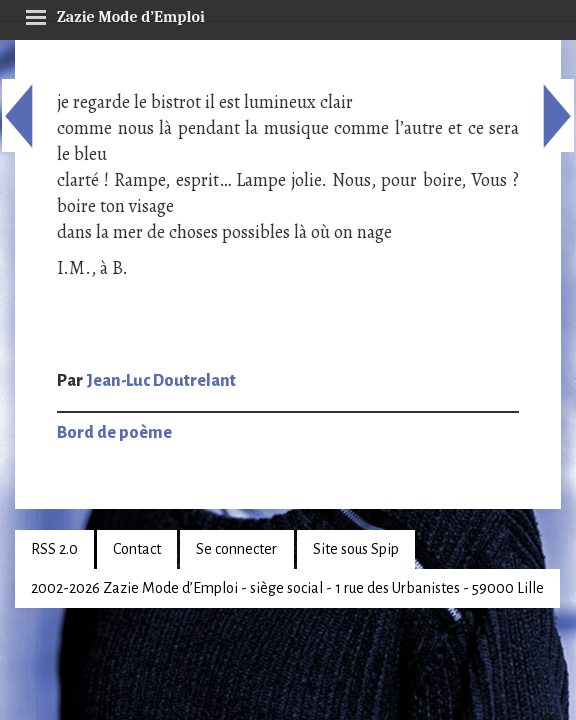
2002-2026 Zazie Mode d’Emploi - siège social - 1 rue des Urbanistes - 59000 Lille (287, 588)
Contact (137, 549)
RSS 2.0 (54, 549)
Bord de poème (114, 433)
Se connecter (236, 549)
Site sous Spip (356, 549)
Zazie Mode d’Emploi (115, 14)
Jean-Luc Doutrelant (161, 381)
